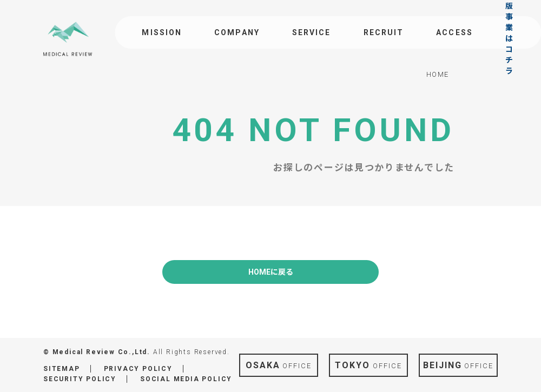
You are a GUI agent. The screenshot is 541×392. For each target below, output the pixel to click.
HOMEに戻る (271, 272)
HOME (438, 74)
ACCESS (454, 32)
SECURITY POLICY (80, 379)
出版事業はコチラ (510, 32)
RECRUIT (384, 32)
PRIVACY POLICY (138, 369)
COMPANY (237, 32)
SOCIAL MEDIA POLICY (186, 379)
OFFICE (279, 365)
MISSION (162, 32)
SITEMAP (62, 369)
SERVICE (312, 32)
